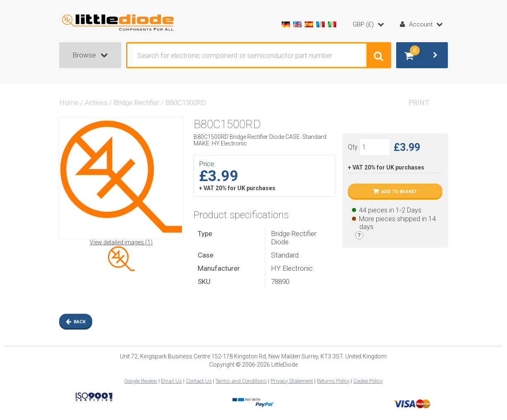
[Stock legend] (359, 235)
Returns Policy (333, 381)
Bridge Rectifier (136, 103)
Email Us (171, 381)
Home (69, 103)
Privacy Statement (292, 381)
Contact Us (199, 381)
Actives (96, 103)
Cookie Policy (368, 381)
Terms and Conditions (241, 381)
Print (419, 103)
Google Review (141, 381)
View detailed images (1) (121, 242)
